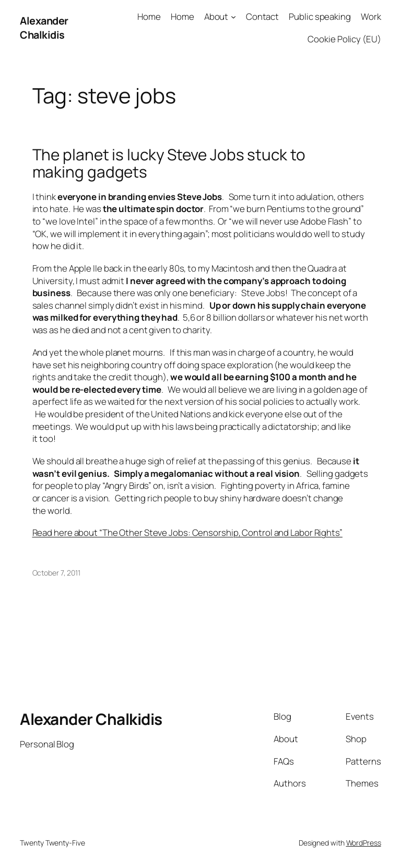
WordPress (364, 843)
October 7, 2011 (57, 573)
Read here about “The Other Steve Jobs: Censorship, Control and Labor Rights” (187, 532)
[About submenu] (233, 17)
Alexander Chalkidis (44, 28)
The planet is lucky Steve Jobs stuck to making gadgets (169, 163)
